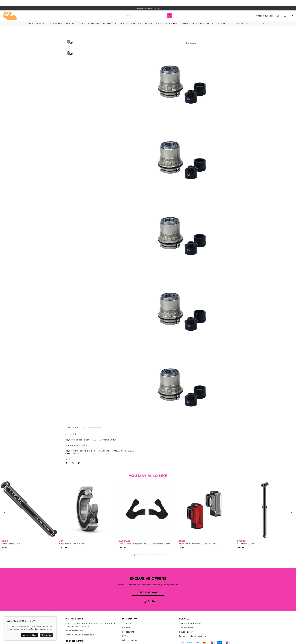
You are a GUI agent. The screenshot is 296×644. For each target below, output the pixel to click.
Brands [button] (149, 24)
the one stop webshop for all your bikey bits (148, 8)
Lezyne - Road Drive (11, 544)
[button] (285, 16)
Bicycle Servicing (37, 24)
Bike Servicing (129, 640)
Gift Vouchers (55, 24)
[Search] (148, 16)
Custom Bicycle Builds (203, 24)
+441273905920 (77, 631)
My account (128, 632)
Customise (46, 635)
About (264, 24)
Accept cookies (29, 635)
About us (127, 624)
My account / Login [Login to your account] (264, 16)
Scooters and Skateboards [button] (128, 24)
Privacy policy (186, 632)
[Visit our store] (278, 16)
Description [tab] (72, 428)
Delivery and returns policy (193, 636)
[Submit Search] (169, 16)
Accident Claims (241, 24)
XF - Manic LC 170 (246, 544)
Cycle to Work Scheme (167, 24)
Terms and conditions (190, 624)
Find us (126, 628)
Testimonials (223, 24)
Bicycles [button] (70, 24)
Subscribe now (148, 592)
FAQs (125, 636)
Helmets (107, 24)
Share (68, 459)
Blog (255, 24)
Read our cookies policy (41, 629)
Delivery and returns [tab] (93, 428)
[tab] (131, 555)
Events (185, 24)
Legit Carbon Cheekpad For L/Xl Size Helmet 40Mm (145, 544)
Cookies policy (186, 628)
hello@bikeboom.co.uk (84, 635)
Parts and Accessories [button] (89, 24)
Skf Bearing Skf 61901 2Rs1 (73, 544)
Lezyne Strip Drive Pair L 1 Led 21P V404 (198, 544)
